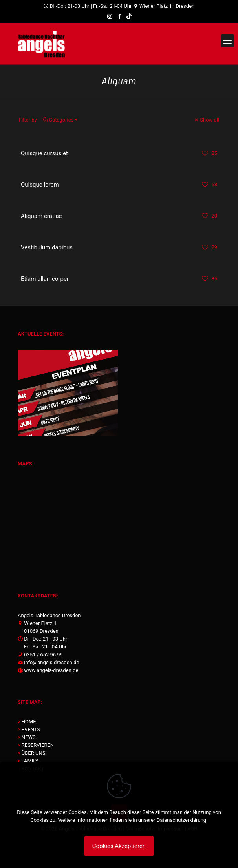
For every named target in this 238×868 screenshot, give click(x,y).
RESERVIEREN (38, 745)
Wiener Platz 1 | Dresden (167, 6)
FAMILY (30, 761)
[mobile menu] (227, 41)
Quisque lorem (40, 185)
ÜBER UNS (34, 753)
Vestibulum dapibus (47, 247)
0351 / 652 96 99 (43, 655)
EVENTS (31, 729)
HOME (29, 722)
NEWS (29, 737)
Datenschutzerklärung (182, 820)
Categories (61, 120)
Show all (206, 120)
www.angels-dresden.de (51, 670)
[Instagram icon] (110, 16)
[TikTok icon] (129, 16)
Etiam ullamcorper (45, 279)
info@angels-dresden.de (51, 662)
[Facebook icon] (120, 16)
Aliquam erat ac (41, 216)
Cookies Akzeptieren (119, 846)
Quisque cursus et (44, 153)
